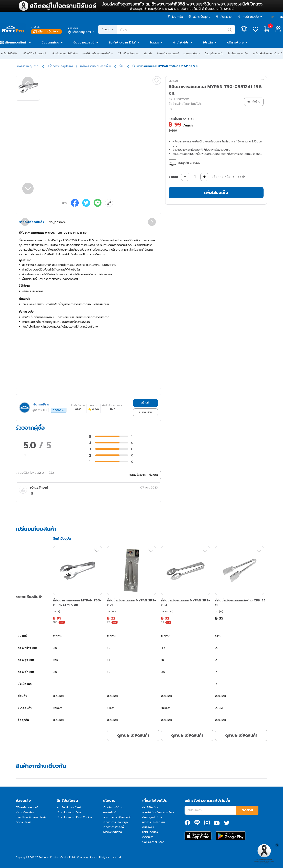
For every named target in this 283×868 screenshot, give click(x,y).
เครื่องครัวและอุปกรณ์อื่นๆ (96, 66)
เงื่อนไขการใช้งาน (113, 808)
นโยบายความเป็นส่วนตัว (117, 817)
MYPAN (173, 81)
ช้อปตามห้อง (50, 42)
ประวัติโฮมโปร (150, 808)
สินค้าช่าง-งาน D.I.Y (122, 42)
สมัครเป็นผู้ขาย (199, 17)
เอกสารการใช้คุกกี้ (113, 827)
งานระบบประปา (192, 53)
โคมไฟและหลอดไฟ (238, 53)
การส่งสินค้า (110, 812)
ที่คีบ (122, 66)
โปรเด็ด (208, 42)
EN (281, 17)
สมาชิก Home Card (69, 808)
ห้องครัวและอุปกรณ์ (168, 53)
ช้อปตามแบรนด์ (84, 42)
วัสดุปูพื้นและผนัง (214, 53)
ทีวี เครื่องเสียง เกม (129, 53)
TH (272, 17)
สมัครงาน (148, 827)
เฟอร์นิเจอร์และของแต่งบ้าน (98, 53)
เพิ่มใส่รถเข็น (216, 193)
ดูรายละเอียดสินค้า (133, 735)
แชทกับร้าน (146, 412)
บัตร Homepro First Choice (74, 817)
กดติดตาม (59, 410)
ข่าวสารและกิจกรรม (154, 822)
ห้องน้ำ (148, 53)
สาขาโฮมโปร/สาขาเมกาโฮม (158, 812)
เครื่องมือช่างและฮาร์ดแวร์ (267, 53)
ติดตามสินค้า (23, 822)
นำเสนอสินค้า (150, 832)
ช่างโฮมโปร (181, 42)
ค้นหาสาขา (224, 17)
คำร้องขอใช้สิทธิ (112, 832)
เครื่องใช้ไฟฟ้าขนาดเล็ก (35, 53)
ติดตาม (247, 810)
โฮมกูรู (154, 42)
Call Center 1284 (153, 842)
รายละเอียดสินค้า (32, 222)
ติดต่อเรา (148, 837)
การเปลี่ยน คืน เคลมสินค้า (31, 817)
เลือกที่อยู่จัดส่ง (81, 32)
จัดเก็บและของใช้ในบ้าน (65, 53)
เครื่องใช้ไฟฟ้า (9, 53)
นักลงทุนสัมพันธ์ (152, 817)
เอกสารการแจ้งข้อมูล (115, 822)
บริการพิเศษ (235, 42)
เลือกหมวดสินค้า (16, 42)
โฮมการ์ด (175, 17)
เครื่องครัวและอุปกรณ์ (60, 66)
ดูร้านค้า (146, 403)
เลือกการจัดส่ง (46, 32)
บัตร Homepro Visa (69, 812)
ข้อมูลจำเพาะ (57, 222)
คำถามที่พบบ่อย (25, 812)
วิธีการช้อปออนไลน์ (27, 808)
